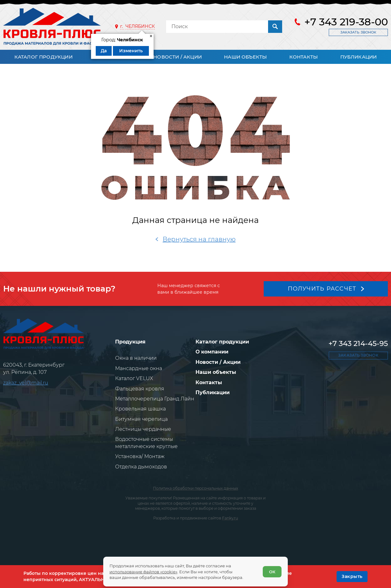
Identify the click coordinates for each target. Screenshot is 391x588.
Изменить (131, 51)
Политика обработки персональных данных (195, 488)
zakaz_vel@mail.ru (26, 383)
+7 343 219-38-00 (346, 22)
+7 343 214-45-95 (358, 343)
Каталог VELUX (134, 378)
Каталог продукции (43, 57)
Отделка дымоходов (141, 467)
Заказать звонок (358, 32)
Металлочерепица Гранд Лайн (155, 399)
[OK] (352, 576)
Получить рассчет (322, 289)
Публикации (359, 57)
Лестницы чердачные (143, 429)
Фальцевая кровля (140, 389)
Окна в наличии (136, 358)
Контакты (304, 57)
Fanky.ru (230, 518)
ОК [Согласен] (272, 572)
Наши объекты (245, 57)
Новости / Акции (178, 57)
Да (104, 51)
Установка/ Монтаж (140, 456)
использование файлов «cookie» (143, 572)
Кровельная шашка (140, 409)
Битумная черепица (141, 419)
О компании (212, 352)
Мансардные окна (139, 368)
